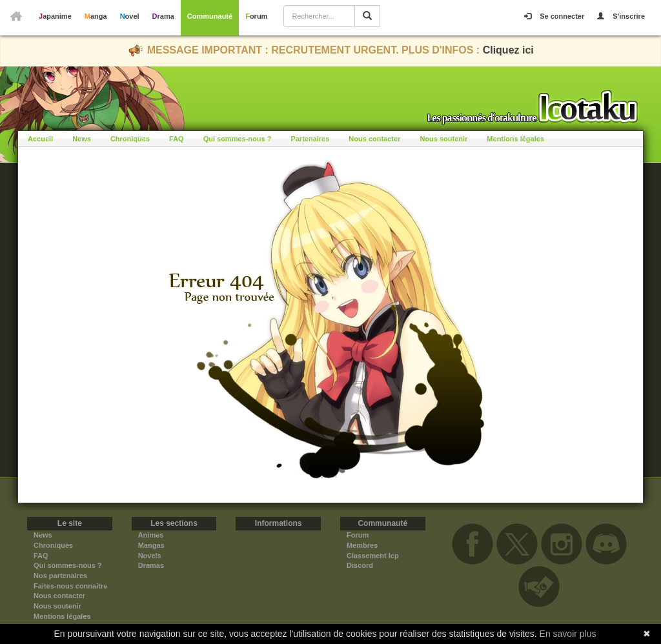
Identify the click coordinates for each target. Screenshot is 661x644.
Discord (360, 565)
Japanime (55, 16)
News (82, 139)
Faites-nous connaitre (70, 586)
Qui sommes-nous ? (238, 139)
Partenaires (310, 139)
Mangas (151, 545)
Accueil (40, 139)
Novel (130, 16)
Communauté (210, 16)
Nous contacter (374, 139)
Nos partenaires (60, 576)
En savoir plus (568, 634)
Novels (150, 556)
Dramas (151, 565)
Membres (362, 545)
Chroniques (130, 139)
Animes (151, 535)
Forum (256, 16)
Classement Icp (373, 556)
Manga (96, 16)
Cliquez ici (508, 50)
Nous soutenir (443, 139)
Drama (163, 16)
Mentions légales (515, 139)
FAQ (177, 139)
